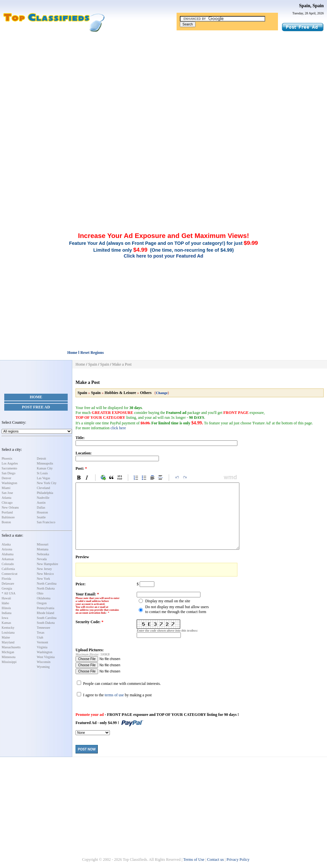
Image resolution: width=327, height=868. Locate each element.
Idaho (5, 603)
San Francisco (46, 522)
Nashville (43, 498)
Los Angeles (10, 463)
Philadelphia (45, 493)
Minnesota (9, 657)
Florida (6, 579)
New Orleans (10, 507)
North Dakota (46, 588)
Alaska (6, 544)
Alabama (8, 554)
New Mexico (45, 574)
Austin (41, 503)
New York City (47, 483)
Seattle (41, 517)
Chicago (7, 503)
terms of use (114, 695)
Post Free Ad (36, 407)
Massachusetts (11, 647)
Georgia (7, 588)
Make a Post (122, 364)
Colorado (8, 564)
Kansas (6, 623)
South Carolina (47, 618)
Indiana (7, 613)
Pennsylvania (46, 608)
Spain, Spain (312, 6)
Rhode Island (46, 613)
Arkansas (8, 559)
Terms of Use (194, 860)
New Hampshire (48, 564)
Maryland (8, 642)
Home (36, 397)
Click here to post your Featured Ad (163, 256)
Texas (41, 632)
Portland (7, 512)
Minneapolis (45, 463)
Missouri (43, 544)
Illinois (6, 608)
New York (44, 579)
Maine (6, 637)
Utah (40, 637)
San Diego (9, 473)
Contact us (215, 860)
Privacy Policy (238, 860)
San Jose (7, 493)
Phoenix (7, 458)
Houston (43, 512)
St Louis (43, 473)
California (8, 569)
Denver (6, 478)
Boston (6, 522)
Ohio (40, 593)
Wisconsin (44, 662)
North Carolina (47, 584)
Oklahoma (44, 598)
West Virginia (46, 657)
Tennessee (44, 628)
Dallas (41, 507)
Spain (93, 364)
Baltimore (8, 517)
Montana (43, 549)
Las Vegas (44, 478)
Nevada (42, 559)
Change (162, 393)
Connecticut (9, 574)
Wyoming (43, 667)
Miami (6, 488)
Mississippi (9, 662)
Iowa (5, 618)
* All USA (9, 593)
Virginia (42, 647)
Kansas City (45, 468)
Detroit (42, 458)
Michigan (8, 652)
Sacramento (9, 468)
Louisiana (8, 632)
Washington (9, 483)
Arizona (7, 549)
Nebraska (43, 554)
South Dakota (46, 623)
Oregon (42, 603)
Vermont (43, 642)
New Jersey (44, 569)
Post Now (87, 749)
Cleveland (44, 488)
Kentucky (8, 628)
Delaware (8, 584)
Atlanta (6, 498)
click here (118, 428)
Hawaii (6, 598)
